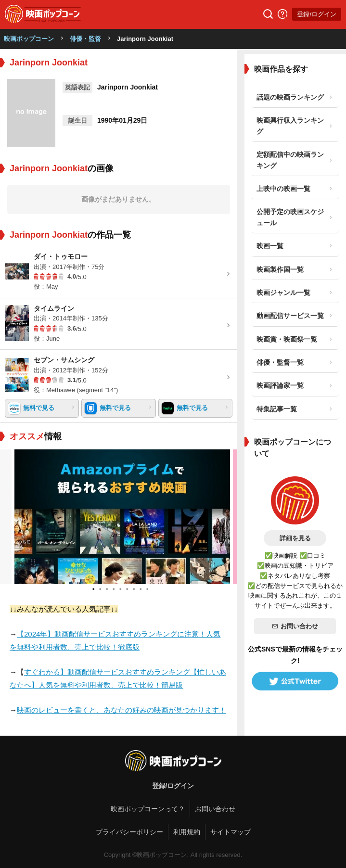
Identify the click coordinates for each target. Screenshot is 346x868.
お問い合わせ (295, 626)
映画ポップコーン (29, 39)
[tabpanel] (119, 517)
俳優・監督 (85, 39)
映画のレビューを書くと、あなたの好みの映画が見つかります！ (122, 710)
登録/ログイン (317, 14)
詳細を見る (295, 538)
